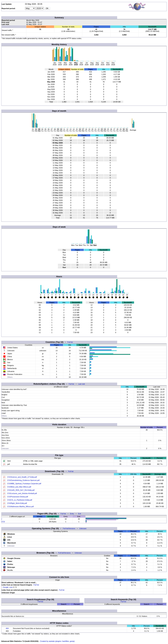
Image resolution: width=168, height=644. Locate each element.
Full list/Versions (69, 528)
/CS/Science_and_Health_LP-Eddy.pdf (22, 477)
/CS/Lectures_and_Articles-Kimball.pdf (22, 493)
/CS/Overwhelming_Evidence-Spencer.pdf (23, 480)
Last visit (82, 384)
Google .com (8, 587)
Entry (72, 514)
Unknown (83, 528)
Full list (70, 342)
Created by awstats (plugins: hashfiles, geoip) (57, 641)
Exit (79, 514)
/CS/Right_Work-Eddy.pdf (17, 503)
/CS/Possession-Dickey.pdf (18, 497)
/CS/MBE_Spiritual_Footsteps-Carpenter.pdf (24, 484)
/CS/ (3, 522)
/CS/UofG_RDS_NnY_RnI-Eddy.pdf (21, 490)
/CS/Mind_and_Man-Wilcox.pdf (19, 487)
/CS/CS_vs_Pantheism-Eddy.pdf (20, 500)
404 (7, 628)
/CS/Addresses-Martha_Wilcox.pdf (20, 506)
